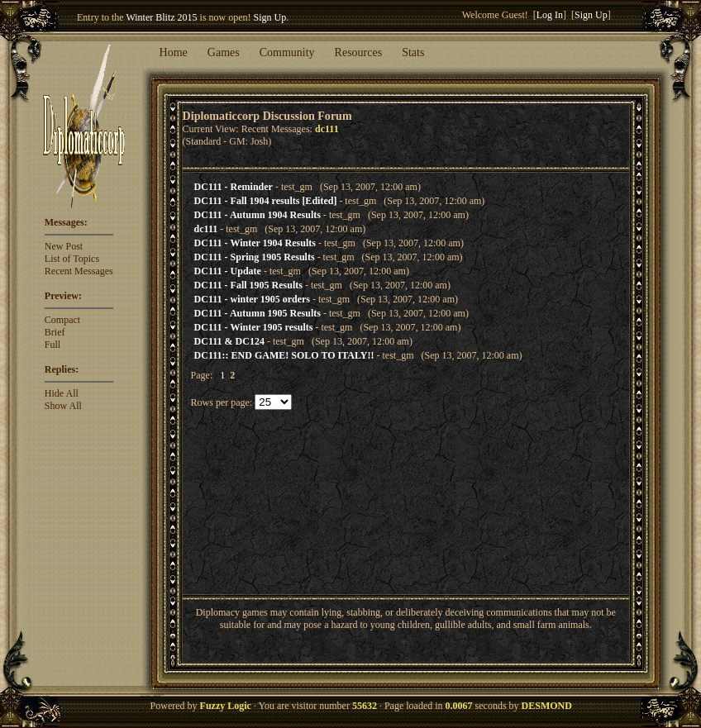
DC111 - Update (228, 271)
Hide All (62, 393)
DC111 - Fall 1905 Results (248, 285)
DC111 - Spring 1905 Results (255, 257)
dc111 (206, 229)
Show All (63, 406)
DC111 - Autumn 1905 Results (258, 313)
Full (52, 345)
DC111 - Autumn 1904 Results (258, 215)
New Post (64, 246)
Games (224, 52)
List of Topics (72, 259)
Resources (359, 52)
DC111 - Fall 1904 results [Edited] (266, 201)
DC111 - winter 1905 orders (252, 299)
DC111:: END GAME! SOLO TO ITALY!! (284, 355)
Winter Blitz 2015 (161, 17)
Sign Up (270, 17)
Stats (413, 52)
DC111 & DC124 (229, 341)
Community (287, 52)
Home (174, 52)
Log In (550, 15)
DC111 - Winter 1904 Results (255, 243)
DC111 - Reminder (234, 187)
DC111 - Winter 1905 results (254, 327)
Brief (55, 332)
